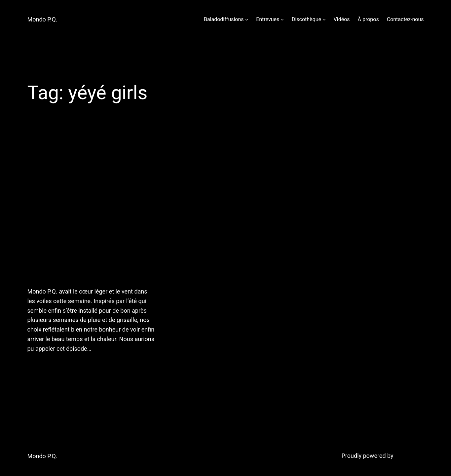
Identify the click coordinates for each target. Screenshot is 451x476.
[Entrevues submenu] (282, 20)
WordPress (409, 456)
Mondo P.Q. (42, 19)
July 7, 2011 (41, 366)
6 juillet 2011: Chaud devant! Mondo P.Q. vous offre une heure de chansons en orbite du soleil (84, 206)
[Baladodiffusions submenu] (247, 20)
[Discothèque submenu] (324, 20)
